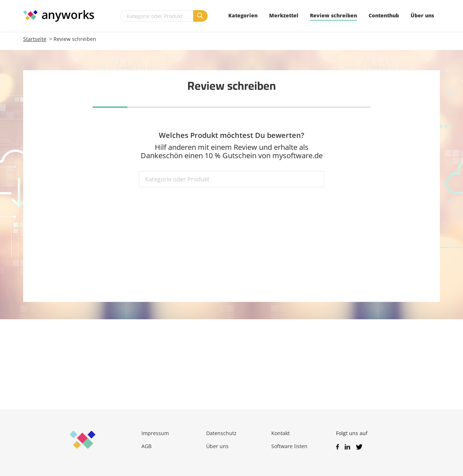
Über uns (217, 446)
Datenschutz (221, 433)
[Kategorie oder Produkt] (157, 16)
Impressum (155, 433)
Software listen (289, 446)
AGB (146, 446)
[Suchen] (200, 16)
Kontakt (281, 433)
